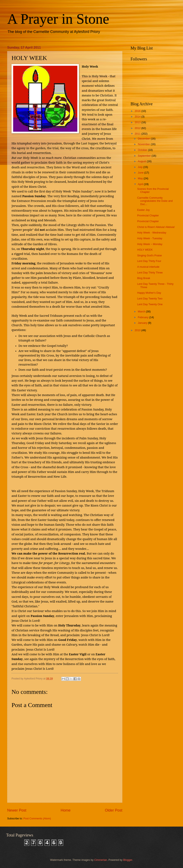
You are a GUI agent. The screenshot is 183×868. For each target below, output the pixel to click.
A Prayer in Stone (58, 19)
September (145, 156)
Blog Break (144, 278)
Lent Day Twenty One (150, 304)
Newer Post (17, 810)
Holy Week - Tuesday (150, 238)
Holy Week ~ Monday (150, 244)
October (143, 150)
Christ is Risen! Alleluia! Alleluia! (156, 227)
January (143, 323)
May (141, 178)
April (141, 184)
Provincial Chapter (148, 215)
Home (66, 810)
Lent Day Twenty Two (150, 299)
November (144, 144)
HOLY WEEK (145, 250)
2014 (138, 117)
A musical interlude (148, 267)
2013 (138, 122)
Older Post (114, 810)
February (143, 317)
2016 (138, 111)
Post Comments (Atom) (37, 818)
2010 (138, 330)
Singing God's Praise (149, 255)
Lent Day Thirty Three (150, 273)
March (142, 311)
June (141, 173)
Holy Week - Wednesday (152, 233)
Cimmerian (101, 860)
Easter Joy (143, 210)
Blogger (128, 860)
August (142, 161)
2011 (138, 134)
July (140, 167)
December (144, 139)
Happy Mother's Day (149, 293)
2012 (138, 128)
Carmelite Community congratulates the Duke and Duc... (155, 201)
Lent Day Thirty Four (149, 261)
